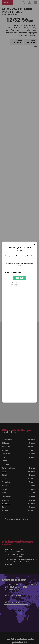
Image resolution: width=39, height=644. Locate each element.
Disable (19, 278)
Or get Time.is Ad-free (13, 272)
